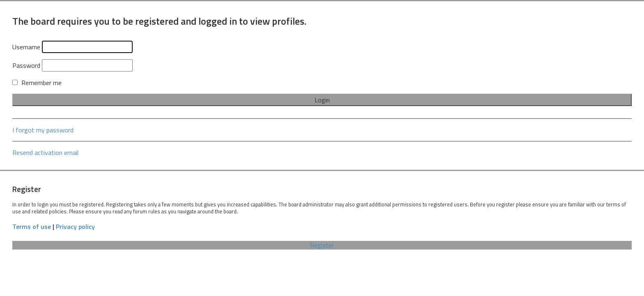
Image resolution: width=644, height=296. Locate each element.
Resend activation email (45, 153)
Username (26, 47)
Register (322, 245)
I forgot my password (43, 130)
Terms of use (32, 227)
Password (26, 65)
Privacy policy (75, 227)
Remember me (37, 83)
